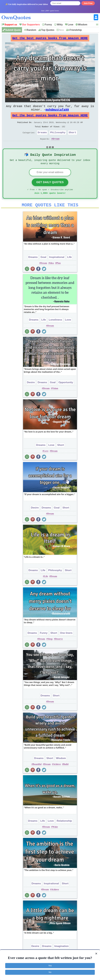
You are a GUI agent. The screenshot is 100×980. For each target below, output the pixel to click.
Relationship (64, 831)
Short (73, 138)
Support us (11, 25)
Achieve (57, 774)
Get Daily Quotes (50, 190)
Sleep (50, 649)
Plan (58, 273)
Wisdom (83, 25)
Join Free (88, 3)
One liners (66, 643)
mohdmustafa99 (57, 113)
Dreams (42, 138)
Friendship (76, 30)
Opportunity (66, 392)
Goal (43, 267)
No (50, 972)
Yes (50, 966)
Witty (60, 25)
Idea (52, 273)
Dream (56, 145)
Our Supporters (31, 25)
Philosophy (58, 138)
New (61, 30)
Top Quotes (48, 30)
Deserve (59, 649)
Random (31, 30)
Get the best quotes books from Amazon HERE (50, 39)
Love (70, 25)
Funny (48, 25)
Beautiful (37, 774)
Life (69, 267)
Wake (55, 837)
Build (66, 774)
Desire (31, 392)
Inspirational (57, 267)
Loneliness (55, 330)
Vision (55, 398)
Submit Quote (13, 30)
